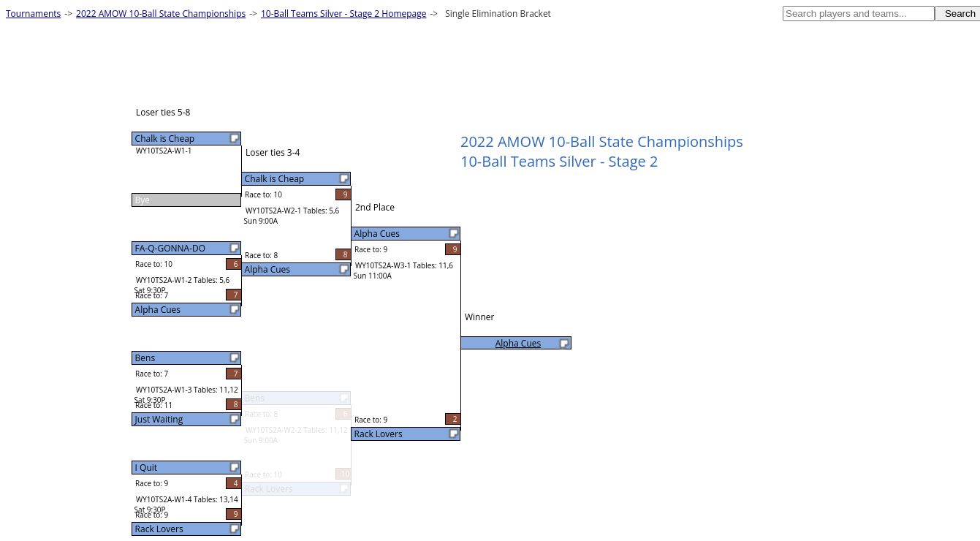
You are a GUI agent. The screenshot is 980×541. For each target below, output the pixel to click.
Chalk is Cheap (165, 139)
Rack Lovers (159, 529)
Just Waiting (159, 419)
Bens (145, 358)
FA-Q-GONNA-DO (170, 248)
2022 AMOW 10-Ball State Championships (161, 14)
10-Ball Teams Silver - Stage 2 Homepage (344, 14)
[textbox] (859, 14)
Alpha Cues (158, 310)
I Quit (146, 468)
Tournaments (33, 14)
